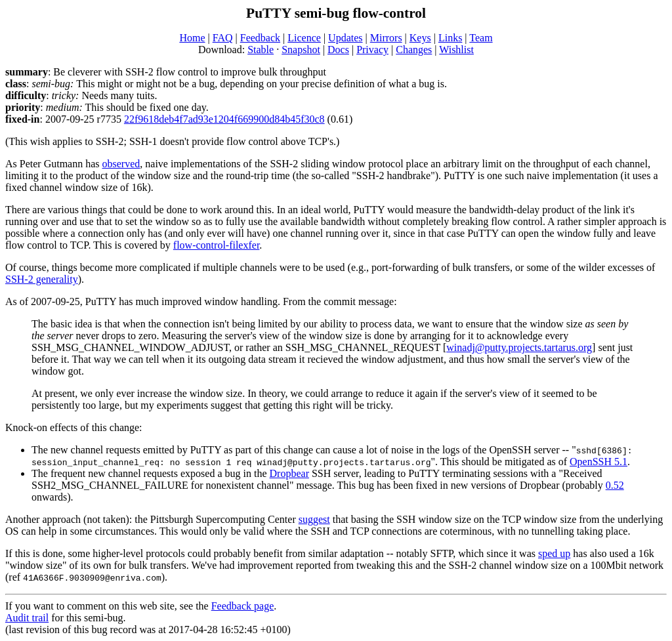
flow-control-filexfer (217, 245)
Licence (304, 38)
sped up (554, 553)
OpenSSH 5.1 (598, 462)
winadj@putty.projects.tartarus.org (519, 347)
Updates (345, 38)
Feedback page (243, 606)
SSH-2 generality (42, 279)
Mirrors (386, 38)
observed (121, 164)
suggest (314, 519)
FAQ (223, 38)
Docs (338, 50)
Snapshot (301, 50)
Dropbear (289, 473)
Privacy (372, 50)
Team (481, 38)
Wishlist (456, 50)
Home (192, 38)
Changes (414, 50)
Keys (420, 38)
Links (450, 38)
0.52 (615, 485)
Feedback (260, 38)
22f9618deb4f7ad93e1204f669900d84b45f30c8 (224, 119)
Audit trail (27, 618)
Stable (261, 50)
